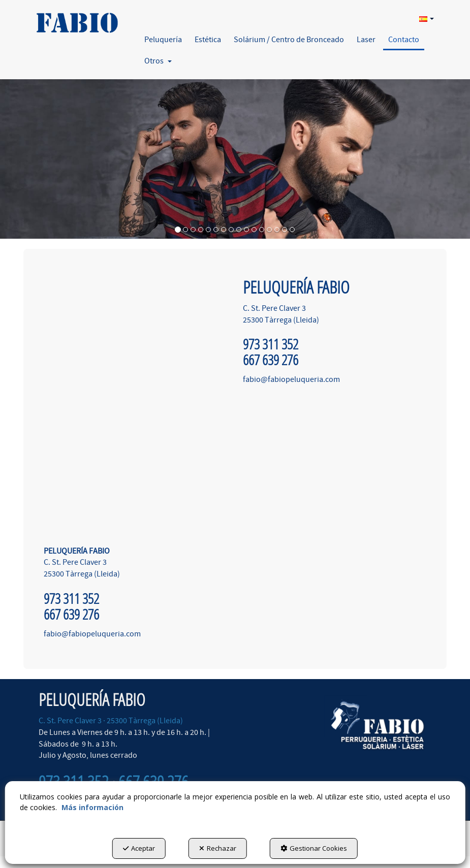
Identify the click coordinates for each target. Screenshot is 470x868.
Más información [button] (92, 807)
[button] (76, 19)
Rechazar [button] (218, 848)
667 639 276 (71, 614)
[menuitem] (425, 18)
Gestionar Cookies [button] (314, 848)
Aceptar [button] (139, 848)
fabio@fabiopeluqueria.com (92, 634)
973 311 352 (71, 599)
